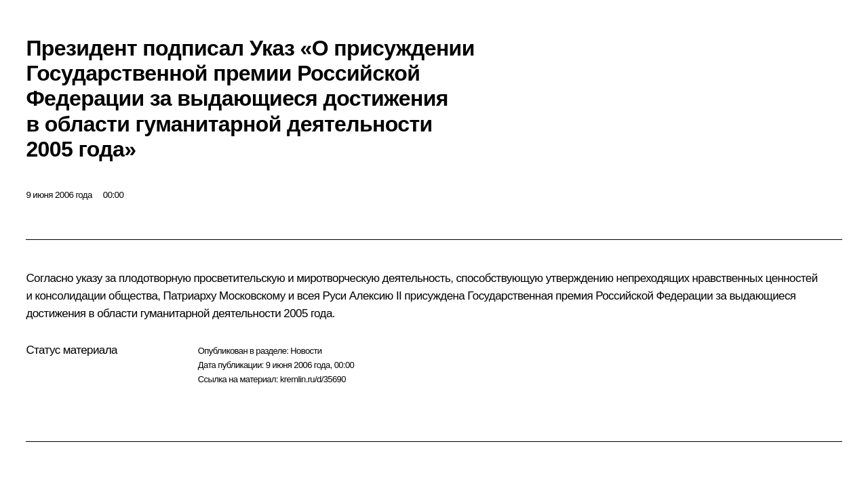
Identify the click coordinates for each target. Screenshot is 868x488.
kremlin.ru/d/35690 (313, 379)
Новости (306, 351)
